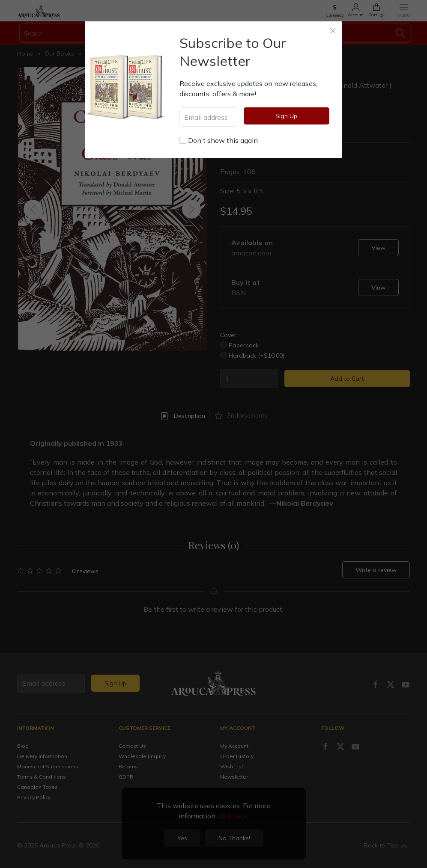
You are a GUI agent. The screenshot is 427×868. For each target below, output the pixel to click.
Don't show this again (219, 140)
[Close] (333, 31)
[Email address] (208, 117)
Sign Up (286, 116)
